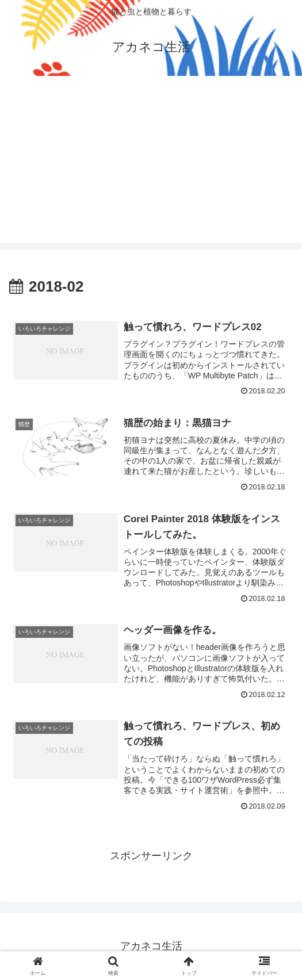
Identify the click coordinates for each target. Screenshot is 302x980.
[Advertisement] (151, 162)
